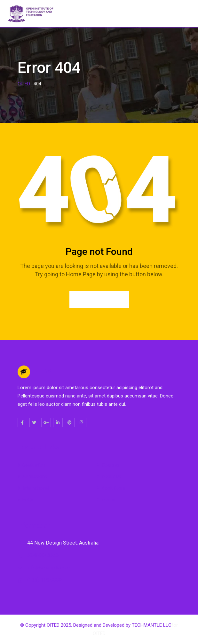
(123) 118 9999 (44, 580)
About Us (111, 476)
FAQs (28, 499)
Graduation (34, 465)
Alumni (109, 499)
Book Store (114, 488)
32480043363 (43, 555)
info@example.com (49, 568)
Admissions (35, 476)
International (36, 488)
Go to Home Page (99, 300)
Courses (111, 465)
